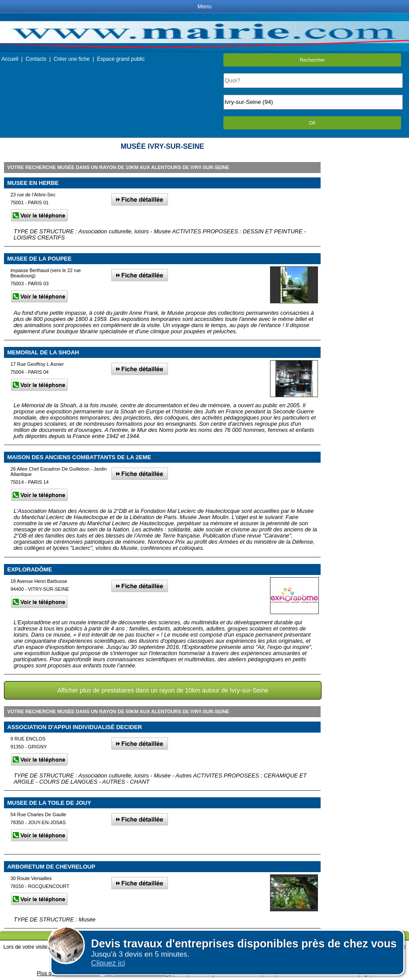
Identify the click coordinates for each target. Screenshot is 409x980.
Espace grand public (121, 59)
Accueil (10, 59)
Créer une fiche (72, 59)
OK (312, 123)
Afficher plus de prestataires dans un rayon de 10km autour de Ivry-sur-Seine (163, 690)
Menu (204, 6)
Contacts (36, 59)
